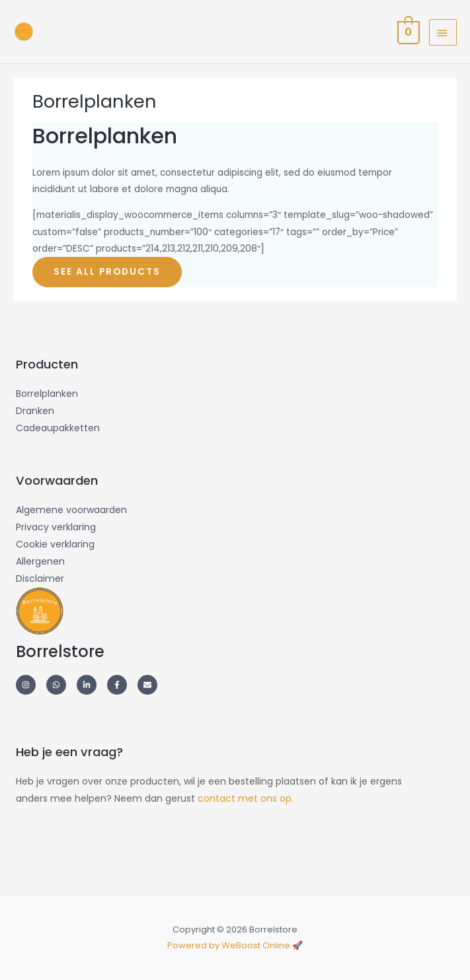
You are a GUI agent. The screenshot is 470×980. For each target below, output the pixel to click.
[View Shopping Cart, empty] (407, 32)
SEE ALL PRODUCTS (107, 272)
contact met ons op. (246, 798)
